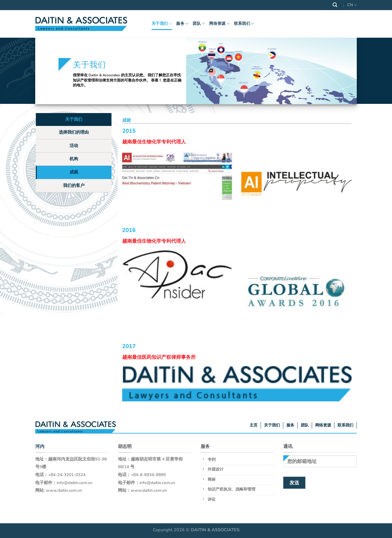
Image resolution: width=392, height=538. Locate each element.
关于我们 (162, 24)
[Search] (335, 5)
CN (352, 5)
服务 (182, 24)
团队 (199, 24)
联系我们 (244, 24)
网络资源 (219, 24)
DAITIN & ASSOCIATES (215, 530)
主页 (254, 425)
